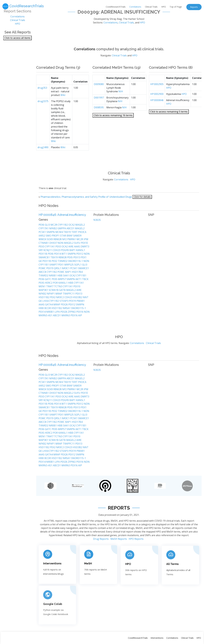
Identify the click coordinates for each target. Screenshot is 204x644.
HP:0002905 (157, 88)
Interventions (157, 638)
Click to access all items (18, 38)
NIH (121, 95)
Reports (194, 7)
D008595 (99, 111)
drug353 (42, 91)
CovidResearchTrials (116, 7)
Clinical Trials (151, 7)
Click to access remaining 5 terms (169, 115)
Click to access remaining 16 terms (113, 119)
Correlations (135, 7)
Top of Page (176, 7)
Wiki (63, 98)
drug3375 (43, 105)
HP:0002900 (157, 97)
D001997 (99, 101)
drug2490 (43, 151)
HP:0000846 (157, 104)
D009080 (99, 88)
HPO (164, 7)
